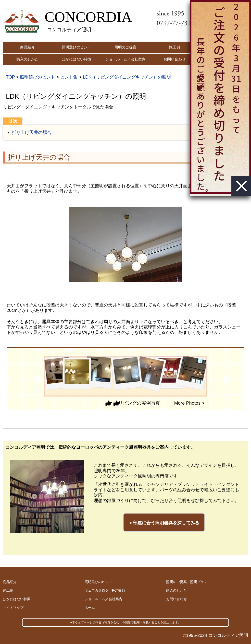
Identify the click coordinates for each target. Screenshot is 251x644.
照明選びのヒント (76, 47)
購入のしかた (27, 59)
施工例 (174, 47)
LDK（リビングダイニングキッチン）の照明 (127, 77)
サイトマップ (13, 608)
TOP (10, 77)
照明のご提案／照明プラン (187, 582)
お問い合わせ (175, 59)
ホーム (90, 608)
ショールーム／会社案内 (125, 59)
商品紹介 (27, 47)
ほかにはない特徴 (76, 59)
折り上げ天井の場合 (32, 132)
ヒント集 (69, 77)
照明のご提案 (125, 47)
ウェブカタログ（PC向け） (106, 590)
